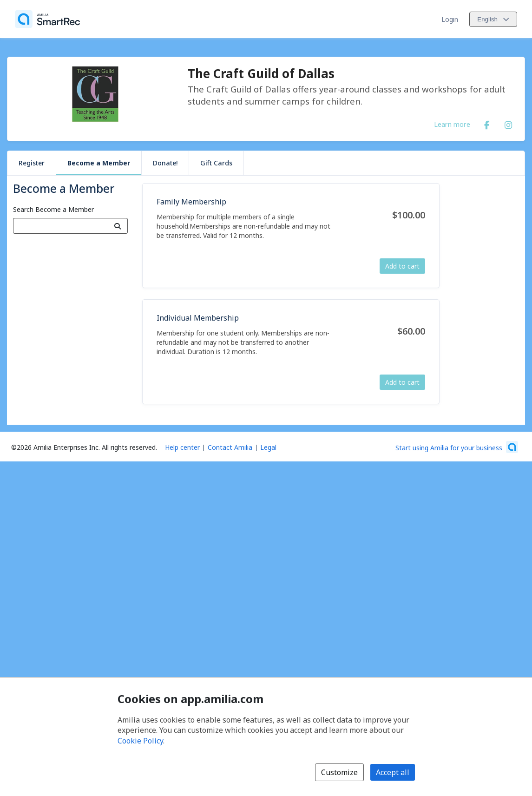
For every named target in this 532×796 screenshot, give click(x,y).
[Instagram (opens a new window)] (508, 123)
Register (32, 163)
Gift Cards (216, 163)
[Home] (47, 19)
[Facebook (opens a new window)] (487, 123)
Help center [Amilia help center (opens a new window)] (182, 447)
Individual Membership (198, 318)
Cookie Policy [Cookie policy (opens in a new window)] (140, 741)
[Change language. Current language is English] (493, 19)
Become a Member (99, 163)
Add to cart (402, 266)
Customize (339, 772)
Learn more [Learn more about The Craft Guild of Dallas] (452, 124)
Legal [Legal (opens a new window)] (268, 447)
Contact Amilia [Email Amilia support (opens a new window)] (230, 447)
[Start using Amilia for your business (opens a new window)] (457, 447)
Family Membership (191, 202)
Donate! (165, 163)
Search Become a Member (53, 209)
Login (450, 19)
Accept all (393, 772)
